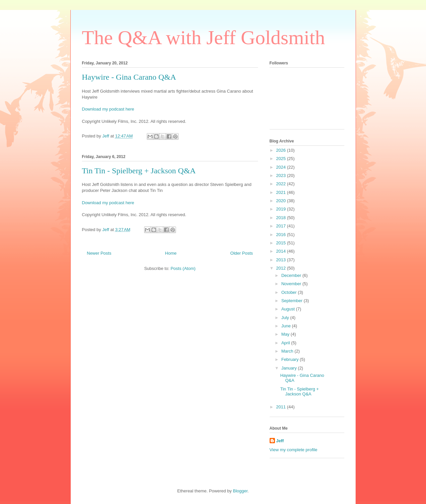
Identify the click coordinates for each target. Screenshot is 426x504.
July (286, 318)
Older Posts (242, 253)
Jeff (280, 441)
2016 (282, 235)
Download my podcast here (108, 109)
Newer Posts (99, 253)
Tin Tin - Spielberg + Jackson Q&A (139, 171)
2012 (282, 268)
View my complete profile (294, 450)
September (292, 301)
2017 (282, 226)
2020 (282, 201)
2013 (282, 260)
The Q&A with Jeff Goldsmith (204, 38)
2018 (282, 218)
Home (171, 253)
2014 (282, 251)
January (290, 368)
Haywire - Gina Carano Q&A (129, 77)
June (287, 326)
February (291, 359)
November (292, 284)
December (292, 275)
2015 (282, 243)
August (289, 309)
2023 (282, 175)
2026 (282, 150)
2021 (282, 192)
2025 (282, 159)
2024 (282, 167)
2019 (282, 209)
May (286, 334)
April (286, 343)
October (290, 292)
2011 (282, 407)
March (288, 351)
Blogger (240, 491)
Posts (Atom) (183, 268)
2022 (282, 184)
